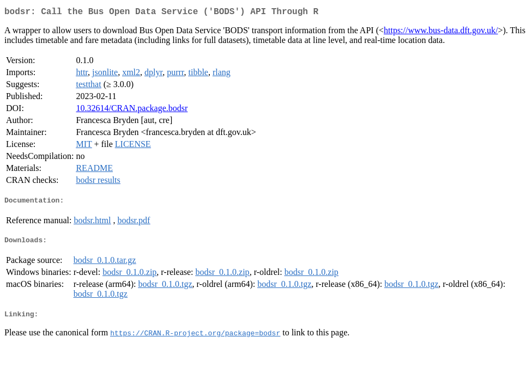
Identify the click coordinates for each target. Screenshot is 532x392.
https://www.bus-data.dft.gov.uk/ (441, 32)
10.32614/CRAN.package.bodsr (132, 110)
